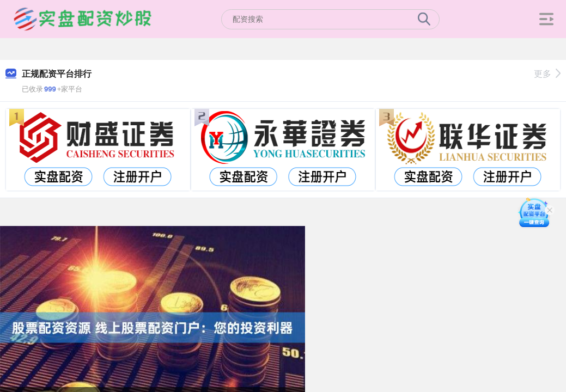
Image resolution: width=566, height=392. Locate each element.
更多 (547, 74)
